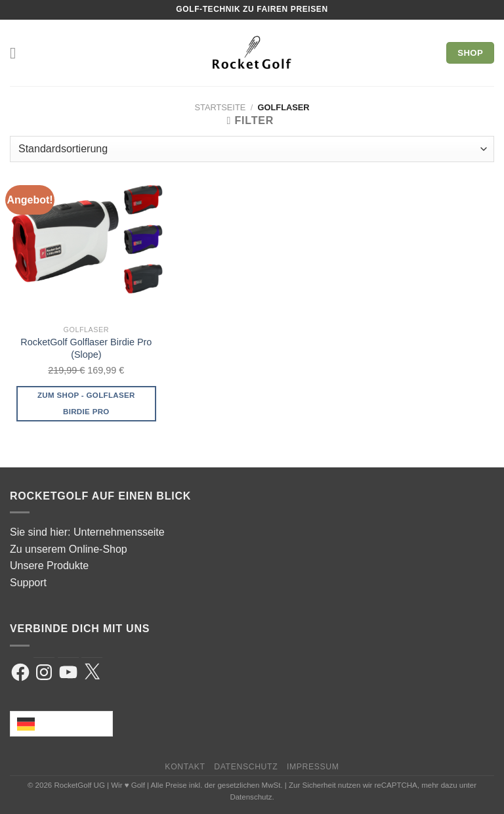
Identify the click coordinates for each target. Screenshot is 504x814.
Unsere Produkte (49, 566)
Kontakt (185, 767)
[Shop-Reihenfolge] (252, 149)
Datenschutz (246, 767)
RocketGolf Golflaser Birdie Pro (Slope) (86, 348)
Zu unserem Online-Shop (69, 549)
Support (28, 583)
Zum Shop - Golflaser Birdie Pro (86, 403)
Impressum (313, 767)
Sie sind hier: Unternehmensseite (87, 532)
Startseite (220, 107)
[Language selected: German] (61, 724)
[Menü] (18, 53)
